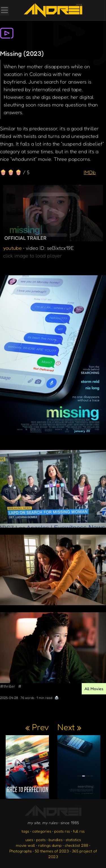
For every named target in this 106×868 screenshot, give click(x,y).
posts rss (62, 831)
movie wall (25, 845)
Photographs (20, 851)
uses (29, 840)
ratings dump (50, 845)
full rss (79, 831)
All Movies (94, 689)
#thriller (8, 686)
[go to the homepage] (53, 10)
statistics (73, 840)
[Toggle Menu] (4, 11)
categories (42, 831)
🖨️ (57, 698)
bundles (56, 840)
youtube (12, 248)
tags (25, 831)
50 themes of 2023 (52, 851)
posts (41, 840)
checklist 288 (76, 845)
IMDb (90, 172)
